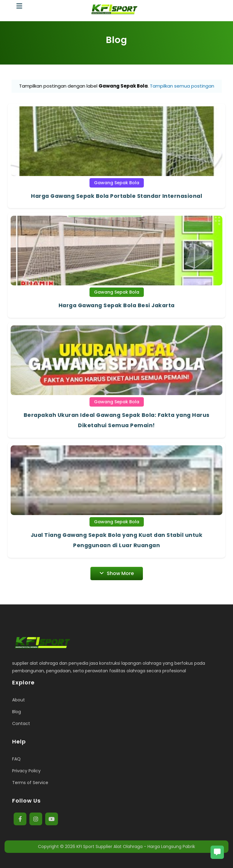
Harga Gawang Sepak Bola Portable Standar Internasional (116, 196)
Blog (17, 712)
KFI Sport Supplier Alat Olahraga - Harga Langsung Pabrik (136, 846)
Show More (117, 573)
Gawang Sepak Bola (117, 183)
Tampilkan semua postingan (182, 86)
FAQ (16, 759)
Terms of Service (30, 783)
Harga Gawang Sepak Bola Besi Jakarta (117, 305)
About (19, 700)
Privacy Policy (26, 771)
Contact (21, 723)
